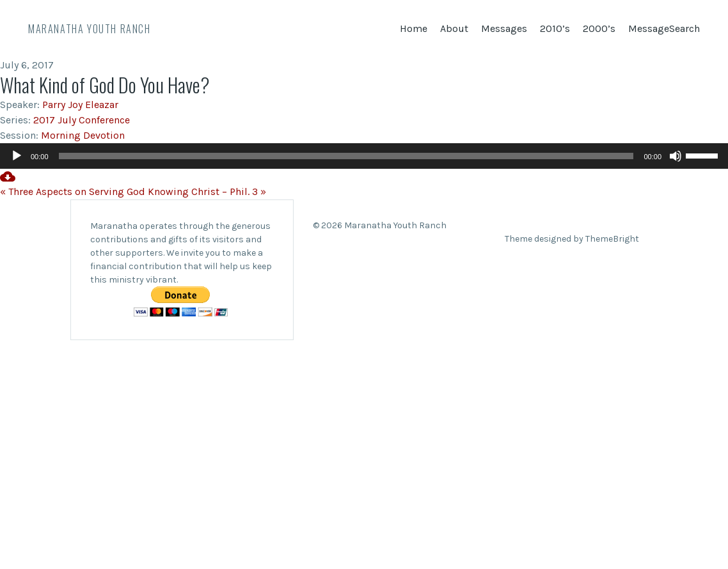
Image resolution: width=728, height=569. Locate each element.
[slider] (346, 156)
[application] (364, 156)
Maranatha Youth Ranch (90, 29)
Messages (504, 28)
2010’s (555, 28)
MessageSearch (664, 28)
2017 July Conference (82, 120)
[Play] (17, 156)
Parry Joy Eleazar (80, 105)
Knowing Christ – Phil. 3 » (207, 191)
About (454, 28)
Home (414, 28)
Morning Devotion (83, 135)
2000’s (599, 28)
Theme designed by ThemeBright (572, 239)
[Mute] (676, 156)
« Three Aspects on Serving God (73, 191)
